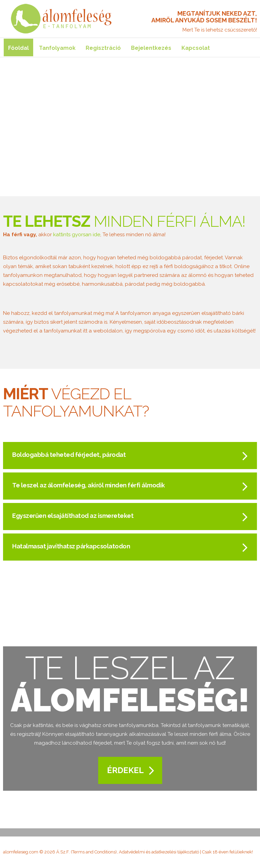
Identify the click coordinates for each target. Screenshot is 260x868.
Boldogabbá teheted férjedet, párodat (69, 455)
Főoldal (18, 48)
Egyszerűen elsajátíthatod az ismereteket (73, 516)
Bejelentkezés (151, 48)
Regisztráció (103, 48)
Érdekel (125, 770)
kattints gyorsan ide (77, 235)
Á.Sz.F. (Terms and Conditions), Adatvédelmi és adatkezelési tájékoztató (128, 852)
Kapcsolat (196, 48)
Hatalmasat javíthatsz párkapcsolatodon (71, 546)
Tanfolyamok (57, 48)
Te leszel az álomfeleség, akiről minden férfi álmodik (89, 485)
